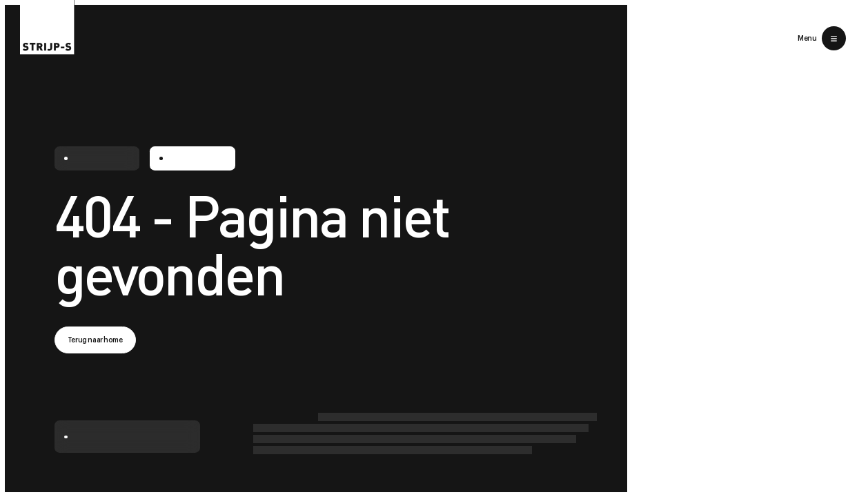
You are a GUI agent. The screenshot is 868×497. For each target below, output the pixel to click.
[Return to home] (47, 27)
